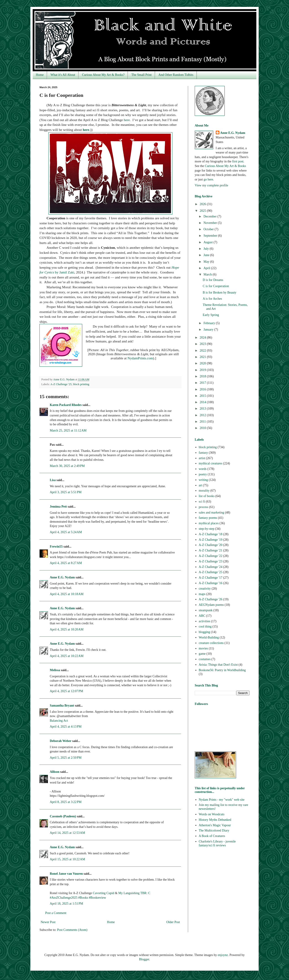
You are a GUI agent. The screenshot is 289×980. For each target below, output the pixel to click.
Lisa (53, 480)
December (210, 216)
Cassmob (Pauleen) (63, 816)
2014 (203, 402)
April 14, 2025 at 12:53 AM (67, 833)
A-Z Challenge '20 (211, 545)
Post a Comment (56, 913)
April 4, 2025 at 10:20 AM (67, 629)
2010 (203, 428)
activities (205, 621)
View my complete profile (211, 185)
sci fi (202, 502)
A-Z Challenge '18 (211, 534)
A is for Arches (212, 299)
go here (208, 179)
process (204, 507)
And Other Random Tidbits (176, 75)
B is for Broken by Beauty (219, 293)
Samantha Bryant (62, 706)
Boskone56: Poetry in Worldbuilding (222, 670)
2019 (203, 370)
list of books (207, 496)
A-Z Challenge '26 (211, 599)
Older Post (173, 922)
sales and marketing (211, 513)
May (207, 262)
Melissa (55, 670)
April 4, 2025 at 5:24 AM (66, 532)
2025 (203, 211)
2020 (203, 363)
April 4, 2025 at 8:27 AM (66, 563)
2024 (203, 338)
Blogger (144, 959)
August (208, 242)
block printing (81, 384)
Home (40, 75)
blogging (205, 632)
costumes (205, 659)
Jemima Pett (58, 507)
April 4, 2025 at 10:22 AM (67, 656)
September (211, 236)
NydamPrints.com (140, 358)
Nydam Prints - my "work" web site (222, 800)
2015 (203, 396)
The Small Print (141, 75)
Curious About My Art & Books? (103, 75)
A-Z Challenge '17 (211, 578)
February (210, 323)
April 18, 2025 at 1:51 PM (66, 904)
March (208, 274)
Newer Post (48, 922)
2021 (203, 357)
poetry (203, 474)
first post (238, 161)
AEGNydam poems (211, 605)
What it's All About (63, 75)
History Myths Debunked (215, 820)
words (203, 469)
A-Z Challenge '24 (211, 567)
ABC (202, 616)
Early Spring (211, 315)
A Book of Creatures (212, 836)
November (211, 223)
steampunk (206, 610)
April (207, 268)
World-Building (209, 637)
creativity (205, 589)
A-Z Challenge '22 (211, 556)
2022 (203, 351)
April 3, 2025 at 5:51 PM (66, 492)
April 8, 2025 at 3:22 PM (66, 802)
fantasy (203, 453)
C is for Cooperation (216, 286)
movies (203, 648)
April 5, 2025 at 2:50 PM (66, 758)
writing (203, 480)
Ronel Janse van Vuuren (66, 874)
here (127, 120)
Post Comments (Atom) (72, 930)
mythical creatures (211, 463)
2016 (203, 389)
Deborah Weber (61, 741)
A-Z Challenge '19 (211, 540)
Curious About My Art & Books (225, 166)
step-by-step (207, 529)
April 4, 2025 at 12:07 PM (66, 691)
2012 (203, 415)
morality (204, 491)
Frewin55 (56, 547)
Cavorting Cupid (104, 893)
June (207, 255)
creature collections (211, 643)
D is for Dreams (213, 280)
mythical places (209, 523)
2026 (203, 204)
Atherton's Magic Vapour (215, 825)
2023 (203, 344)
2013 (203, 409)
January (209, 330)
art (201, 485)
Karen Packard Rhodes (66, 405)
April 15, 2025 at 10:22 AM (67, 859)
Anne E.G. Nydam (62, 577)
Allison (55, 772)
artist (202, 458)
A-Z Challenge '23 (211, 561)
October (209, 229)
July (206, 249)
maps (202, 594)
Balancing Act (59, 721)
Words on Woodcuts (212, 814)
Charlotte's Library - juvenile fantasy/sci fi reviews (217, 843)
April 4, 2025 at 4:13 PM (66, 727)
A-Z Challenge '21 (211, 550)
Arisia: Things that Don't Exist (218, 665)
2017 (203, 383)
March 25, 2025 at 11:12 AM (68, 430)
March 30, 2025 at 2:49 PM (67, 466)
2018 (203, 376)
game (202, 654)
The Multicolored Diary (214, 830)
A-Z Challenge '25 (61, 384)
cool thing (205, 626)
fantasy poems (208, 518)
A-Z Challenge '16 (211, 583)
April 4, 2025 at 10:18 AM (67, 594)
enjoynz (223, 955)
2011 (203, 422)
